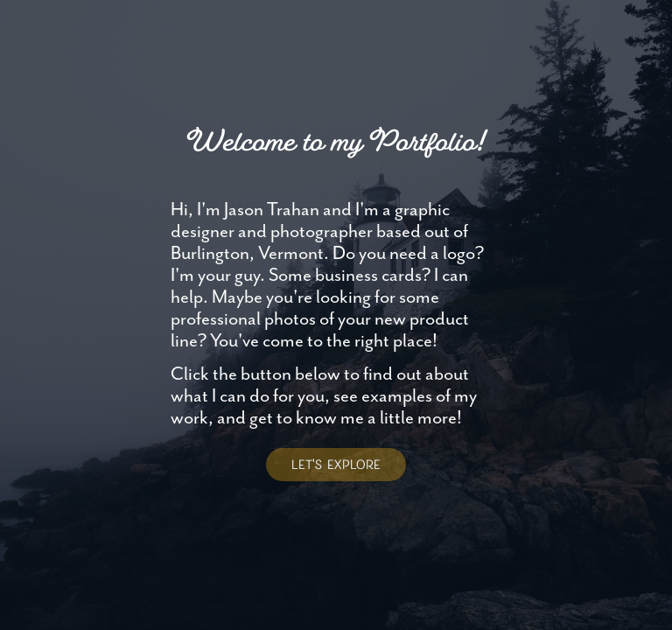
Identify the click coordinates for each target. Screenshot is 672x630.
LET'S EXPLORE (336, 465)
